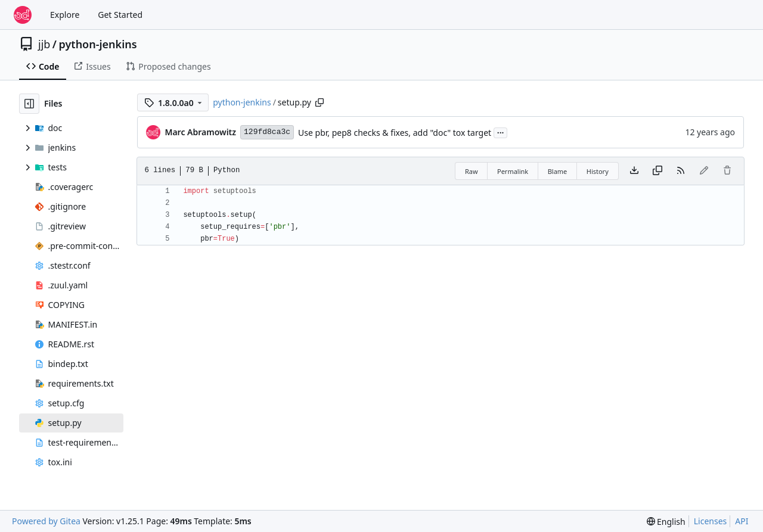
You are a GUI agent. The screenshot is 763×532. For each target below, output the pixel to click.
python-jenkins (98, 44)
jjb (44, 44)
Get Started (120, 15)
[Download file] (634, 171)
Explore (65, 15)
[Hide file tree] (29, 104)
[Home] (23, 15)
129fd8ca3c (267, 132)
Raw (472, 171)
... (501, 132)
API (742, 521)
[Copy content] (657, 171)
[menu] (666, 522)
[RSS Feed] (681, 171)
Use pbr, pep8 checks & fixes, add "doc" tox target (395, 133)
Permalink (513, 171)
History (598, 171)
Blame (558, 171)
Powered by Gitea (46, 521)
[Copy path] (320, 102)
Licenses (711, 521)
